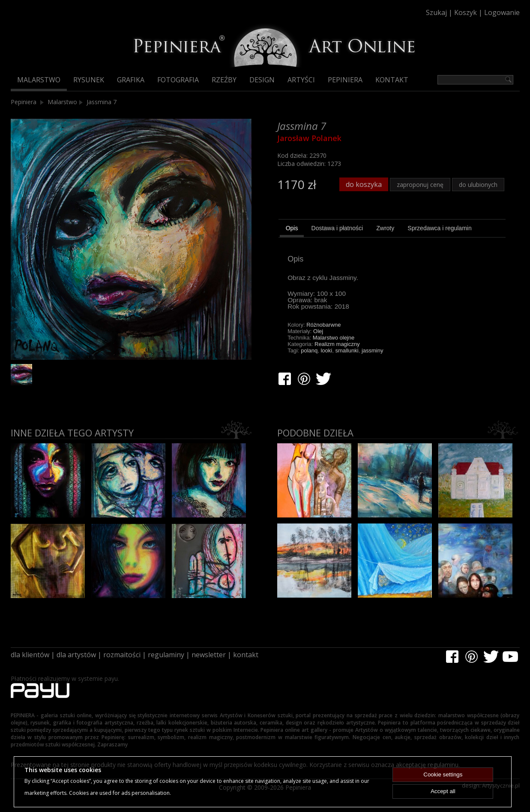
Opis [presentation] (292, 228)
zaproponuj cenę (420, 185)
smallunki (347, 350)
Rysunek (89, 80)
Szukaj (436, 12)
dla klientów (30, 655)
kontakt (246, 655)
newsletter (209, 655)
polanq (309, 350)
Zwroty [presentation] (385, 228)
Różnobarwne (323, 325)
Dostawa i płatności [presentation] (337, 228)
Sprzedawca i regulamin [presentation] (439, 228)
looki (326, 350)
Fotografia (178, 80)
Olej (318, 331)
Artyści (301, 80)
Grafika (131, 80)
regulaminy (166, 655)
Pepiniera (345, 80)
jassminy (373, 350)
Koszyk (466, 12)
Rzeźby (224, 80)
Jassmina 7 (102, 102)
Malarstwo (39, 80)
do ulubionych (478, 185)
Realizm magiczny (337, 344)
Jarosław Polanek (309, 138)
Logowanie (502, 12)
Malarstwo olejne (334, 338)
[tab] (292, 229)
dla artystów (76, 655)
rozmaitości (122, 655)
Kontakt (392, 80)
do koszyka (364, 184)
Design (262, 80)
